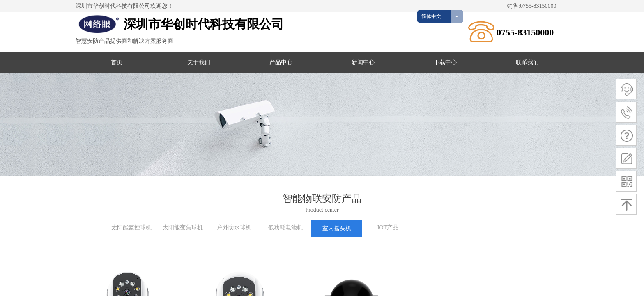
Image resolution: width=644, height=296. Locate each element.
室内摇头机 (337, 228)
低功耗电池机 (285, 228)
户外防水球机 (234, 228)
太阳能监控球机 (131, 228)
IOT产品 (388, 228)
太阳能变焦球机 (183, 228)
